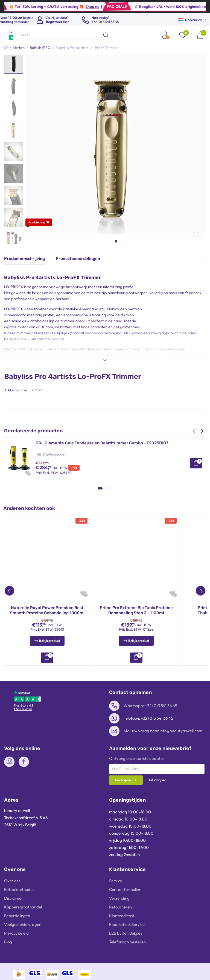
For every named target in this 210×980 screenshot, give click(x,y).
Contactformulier (125, 975)
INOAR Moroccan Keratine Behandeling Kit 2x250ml (136, 696)
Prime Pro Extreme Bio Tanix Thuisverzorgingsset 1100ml (47, 696)
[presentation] (63, 35)
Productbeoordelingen (78, 258)
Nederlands (190, 20)
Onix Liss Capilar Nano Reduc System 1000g (79, 532)
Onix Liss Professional (54, 543)
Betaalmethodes (19, 975)
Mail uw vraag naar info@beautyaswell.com (163, 817)
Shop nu (105, 7)
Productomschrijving (24, 258)
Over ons (12, 966)
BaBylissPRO (47, 499)
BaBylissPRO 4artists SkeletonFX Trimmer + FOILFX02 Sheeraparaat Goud (108, 487)
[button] (116, 241)
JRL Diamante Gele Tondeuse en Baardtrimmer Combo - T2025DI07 (102, 443)
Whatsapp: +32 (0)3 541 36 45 (150, 791)
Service (116, 966)
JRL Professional (50, 455)
